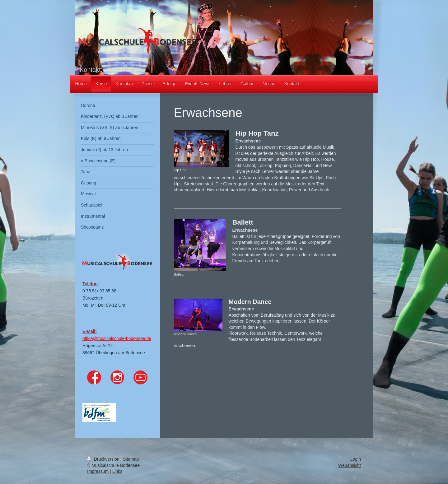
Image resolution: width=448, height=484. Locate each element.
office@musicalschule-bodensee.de (117, 338)
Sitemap (131, 459)
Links (117, 471)
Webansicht (350, 465)
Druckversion (104, 459)
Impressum (98, 471)
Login (356, 459)
